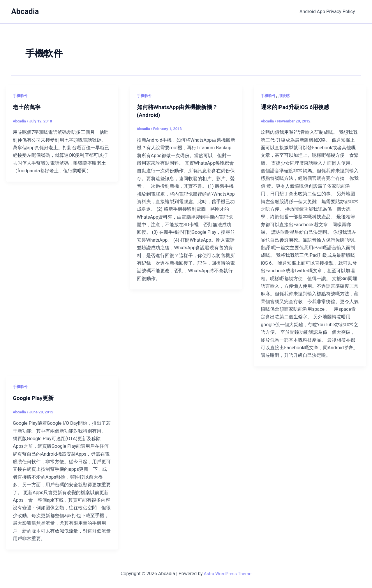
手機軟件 (21, 96)
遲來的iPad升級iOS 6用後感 (297, 107)
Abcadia (25, 11)
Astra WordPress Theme (228, 573)
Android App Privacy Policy (328, 12)
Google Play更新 (34, 398)
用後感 (285, 96)
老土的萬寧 (27, 107)
